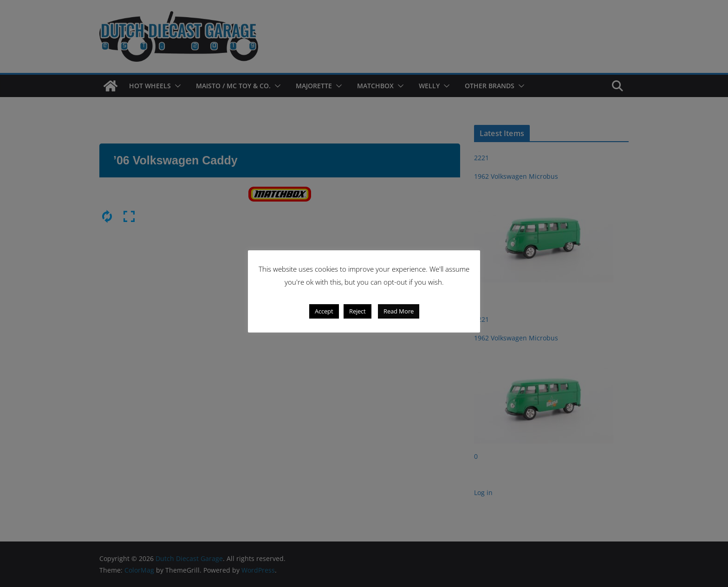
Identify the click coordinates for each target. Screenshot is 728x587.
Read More (399, 311)
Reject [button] (357, 311)
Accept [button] (324, 311)
